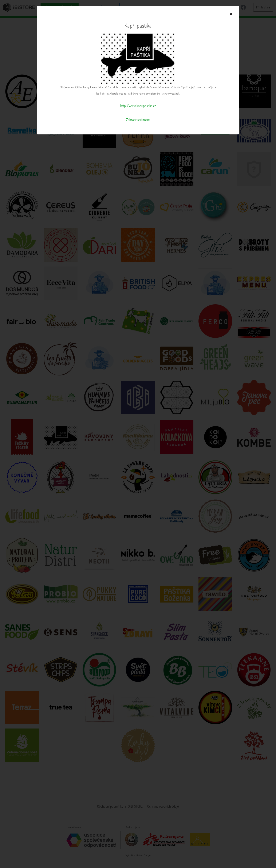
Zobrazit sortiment (138, 120)
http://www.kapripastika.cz (138, 106)
